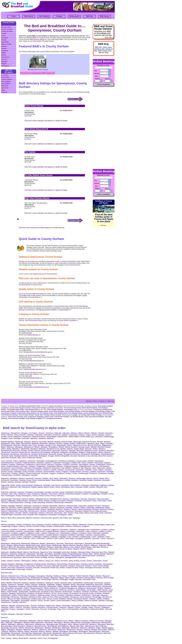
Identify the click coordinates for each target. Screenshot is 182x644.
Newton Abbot (88, 554)
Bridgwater (65, 452)
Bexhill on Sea (51, 445)
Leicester (19, 531)
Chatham (107, 463)
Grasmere (78, 501)
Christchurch (6, 468)
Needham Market (16, 552)
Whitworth (83, 628)
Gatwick (25, 499)
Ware (3, 623)
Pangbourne (29, 564)
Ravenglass (41, 576)
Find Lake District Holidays (94, 417)
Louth (94, 537)
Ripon (67, 578)
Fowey (18, 496)
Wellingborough (52, 624)
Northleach (101, 556)
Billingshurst (29, 447)
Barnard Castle (6, 27)
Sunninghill (25, 601)
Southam (58, 592)
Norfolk (4, 556)
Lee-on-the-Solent (8, 531)
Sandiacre (49, 583)
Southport (77, 592)
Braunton (15, 452)
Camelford (62, 461)
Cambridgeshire (52, 461)
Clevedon (14, 470)
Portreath (36, 568)
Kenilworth (27, 525)
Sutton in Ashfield (91, 601)
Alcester (42, 433)
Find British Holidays (62, 417)
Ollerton (42, 561)
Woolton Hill (57, 633)
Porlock (4, 568)
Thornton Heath (52, 607)
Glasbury (66, 499)
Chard (84, 463)
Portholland (20, 568)
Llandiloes (71, 535)
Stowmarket (26, 599)
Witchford (13, 631)
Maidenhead (26, 544)
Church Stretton (17, 468)
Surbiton (34, 601)
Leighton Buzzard (53, 531)
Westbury (30, 626)
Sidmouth (39, 588)
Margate (10, 545)
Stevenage (96, 595)
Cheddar (12, 465)
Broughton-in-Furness (72, 454)
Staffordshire (6, 595)
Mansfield (88, 544)
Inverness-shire (46, 518)
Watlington (12, 624)
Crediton (22, 473)
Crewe (28, 473)
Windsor (80, 630)
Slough (10, 590)
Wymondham (64, 635)
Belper (103, 444)
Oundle (83, 561)
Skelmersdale (91, 588)
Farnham (48, 492)
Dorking (22, 480)
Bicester (91, 445)
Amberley (30, 435)
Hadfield (4, 506)
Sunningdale (15, 601)
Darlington (4, 38)
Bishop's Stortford (98, 447)
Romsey (100, 578)
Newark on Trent (46, 552)
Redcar (65, 576)
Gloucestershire (103, 499)
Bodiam (63, 449)
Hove (24, 515)
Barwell (100, 442)
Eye (105, 487)
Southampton (23, 592)
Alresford (109, 433)
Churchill (28, 468)
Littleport (75, 533)
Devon (96, 478)
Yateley (9, 638)
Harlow (20, 508)
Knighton (86, 526)
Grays (94, 501)
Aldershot (66, 433)
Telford (58, 606)
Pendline (84, 564)
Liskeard (51, 533)
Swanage (109, 601)
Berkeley (109, 444)
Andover (82, 435)
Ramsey (24, 576)
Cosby (58, 472)
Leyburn (94, 531)
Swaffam (102, 601)
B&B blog (90, 16)
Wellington (63, 624)
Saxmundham (78, 583)
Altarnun (10, 435)
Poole (95, 566)
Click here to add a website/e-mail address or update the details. (46, 121)
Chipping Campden (71, 466)
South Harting (102, 590)
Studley (70, 599)
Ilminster (36, 518)
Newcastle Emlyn (84, 552)
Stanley (4, 55)
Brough (60, 454)
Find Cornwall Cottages (16, 418)
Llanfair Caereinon (38, 535)
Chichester (24, 466)
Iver (70, 518)
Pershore (4, 566)
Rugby (72, 580)
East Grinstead (27, 485)
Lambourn (5, 530)
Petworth (39, 566)
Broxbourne (86, 454)
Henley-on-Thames (107, 509)
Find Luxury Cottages (70, 415)
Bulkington (43, 456)
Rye (94, 580)
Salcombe (17, 583)
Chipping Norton (85, 466)
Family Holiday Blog (91, 413)
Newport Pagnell (68, 554)
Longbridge (37, 537)
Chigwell (32, 466)
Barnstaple (77, 442)
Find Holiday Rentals (27, 415)
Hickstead (79, 511)
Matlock (87, 545)
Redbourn (57, 576)
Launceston (64, 530)
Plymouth (56, 566)
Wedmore (20, 624)
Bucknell (5, 456)
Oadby (3, 561)
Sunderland (5, 601)
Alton (16, 435)
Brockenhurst (25, 454)
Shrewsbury (9, 588)
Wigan (98, 628)
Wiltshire (35, 630)
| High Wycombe (101, 511)
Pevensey (47, 566)
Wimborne (43, 630)
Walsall (40, 621)
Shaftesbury (90, 585)
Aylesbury (34, 438)
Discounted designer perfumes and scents (48, 408)
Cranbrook (101, 472)
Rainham (4, 576)
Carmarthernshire (7, 463)
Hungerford (43, 515)
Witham (20, 631)
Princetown (98, 568)
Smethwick (18, 590)
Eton (73, 487)
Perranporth (108, 564)
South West (5, 77)
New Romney (34, 552)
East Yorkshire (75, 485)
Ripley (62, 578)
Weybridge (5, 628)
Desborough (81, 478)
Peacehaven (52, 564)
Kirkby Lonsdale (46, 526)
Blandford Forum (53, 449)
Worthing (107, 633)
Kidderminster (65, 525)
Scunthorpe (99, 583)
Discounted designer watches (21, 408)
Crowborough (83, 473)
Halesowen (28, 506)
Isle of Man (64, 518)
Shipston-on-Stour (85, 586)
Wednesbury (30, 624)
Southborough (35, 592)
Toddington (106, 607)
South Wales (92, 590)
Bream (22, 452)
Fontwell (78, 494)
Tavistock (41, 606)
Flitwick (62, 494)
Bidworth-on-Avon (80, 445)
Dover (35, 480)
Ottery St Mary (74, 561)
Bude (11, 456)
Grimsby (28, 503)
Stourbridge (97, 597)
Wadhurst (14, 621)
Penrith (91, 564)
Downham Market (44, 480)
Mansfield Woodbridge (101, 544)
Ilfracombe (21, 518)
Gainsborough (6, 499)
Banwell (50, 442)
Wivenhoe (34, 631)
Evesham (79, 487)
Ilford (14, 518)
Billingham (19, 447)
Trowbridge (52, 609)
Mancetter (60, 544)
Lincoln (108, 531)
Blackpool (34, 449)
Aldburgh (58, 433)
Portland (29, 568)
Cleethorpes (5, 470)
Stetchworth (86, 595)
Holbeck (42, 513)
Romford (80, 578)
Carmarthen (99, 461)
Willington (4, 61)
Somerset (63, 590)
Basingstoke (5, 444)
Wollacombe (38, 633)
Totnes (28, 609)
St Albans (31, 593)
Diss (107, 478)
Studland (62, 599)
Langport (38, 530)
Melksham (103, 545)
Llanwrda (89, 535)
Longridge (62, 537)
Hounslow (18, 515)
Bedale (66, 444)
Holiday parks (74, 16)
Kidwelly (75, 525)
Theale (12, 607)
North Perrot (20, 556)
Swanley (15, 602)
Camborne (32, 461)
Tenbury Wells (76, 606)
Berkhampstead (7, 445)
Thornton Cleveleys (38, 607)
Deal (51, 478)
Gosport (47, 501)
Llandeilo (105, 533)
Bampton (28, 442)
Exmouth (100, 487)
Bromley (35, 454)
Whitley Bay (56, 628)
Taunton (34, 606)
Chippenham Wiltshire (55, 466)
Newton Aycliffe (6, 44)
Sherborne (42, 586)
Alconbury (49, 433)
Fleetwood (36, 494)
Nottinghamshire (71, 558)
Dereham (72, 478)
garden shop (49, 417)
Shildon (4, 53)
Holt (65, 513)
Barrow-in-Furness (89, 442)
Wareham (9, 623)
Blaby (9, 449)
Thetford (19, 607)
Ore (53, 561)
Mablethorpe (5, 544)
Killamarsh (83, 525)
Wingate (4, 64)
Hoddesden (33, 513)
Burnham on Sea (84, 456)
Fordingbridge (95, 494)
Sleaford (107, 588)
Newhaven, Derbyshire (18, 554)
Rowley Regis (46, 580)
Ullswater (11, 614)
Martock (72, 545)
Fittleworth (22, 494)
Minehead (96, 547)
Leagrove (73, 530)
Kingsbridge (6, 526)
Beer (98, 444)
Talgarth (12, 606)
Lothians (75, 537)
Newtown (110, 554)
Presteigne (89, 568)
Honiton (71, 513)
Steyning (104, 595)
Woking (56, 631)
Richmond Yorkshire (8, 578)
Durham (4, 40)
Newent (111, 552)
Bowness (65, 451)
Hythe (70, 515)
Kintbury (22, 526)
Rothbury (14, 580)
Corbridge (18, 472)
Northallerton (66, 556)
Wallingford (23, 621)
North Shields (31, 556)
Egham (111, 485)
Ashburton (26, 437)
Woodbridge (5, 633)
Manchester (69, 544)
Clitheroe (39, 470)
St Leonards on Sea (87, 593)
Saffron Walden (7, 583)
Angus (88, 435)
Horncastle (94, 513)
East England (5, 84)
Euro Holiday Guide (75, 413)
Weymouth (14, 628)
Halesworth (37, 506)
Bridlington (74, 452)
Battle (18, 444)
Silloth (46, 588)
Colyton (101, 470)
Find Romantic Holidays (10, 415)
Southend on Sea (48, 592)
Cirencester (56, 468)
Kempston (11, 525)
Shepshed (22, 586)
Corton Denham (49, 472)
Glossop (84, 499)
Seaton (28, 585)
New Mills (40, 554)
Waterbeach (96, 623)
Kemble (4, 525)
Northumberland (7, 558)
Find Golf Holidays (88, 411)
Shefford (4, 586)
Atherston (99, 437)
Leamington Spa (83, 530)
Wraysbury (21, 635)
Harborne (4, 508)
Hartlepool (45, 508)
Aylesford (42, 438)
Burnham (74, 456)
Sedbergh (42, 585)
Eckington (85, 485)
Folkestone (70, 494)
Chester (92, 465)
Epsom (46, 487)
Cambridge (41, 461)
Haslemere (61, 508)
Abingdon (25, 433)
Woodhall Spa (27, 633)
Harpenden (27, 508)
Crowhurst (93, 473)
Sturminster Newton (81, 599)
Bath (13, 444)
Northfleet (11, 556)
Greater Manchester (16, 503)
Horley (87, 513)
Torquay (13, 609)
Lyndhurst (87, 539)
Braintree (102, 451)
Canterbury (71, 461)
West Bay (110, 624)
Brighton (94, 452)
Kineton (91, 525)
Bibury (70, 445)
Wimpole (19, 630)
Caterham (40, 463)
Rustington (87, 580)
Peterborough (14, 566)
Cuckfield (17, 475)
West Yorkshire (101, 626)
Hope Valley (79, 513)
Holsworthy (58, 513)
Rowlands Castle (34, 580)
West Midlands (63, 626)
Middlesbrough (32, 547)
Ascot (10, 437)
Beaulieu (52, 444)
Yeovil (40, 638)
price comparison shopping (34, 417)
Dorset (29, 480)
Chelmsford (20, 465)
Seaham (4, 49)
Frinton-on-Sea (44, 496)
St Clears (47, 593)
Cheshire (66, 465)
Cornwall (31, 472)
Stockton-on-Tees (35, 597)
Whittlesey (75, 628)
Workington (73, 631)
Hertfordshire (52, 511)
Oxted (105, 561)
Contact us (103, 401)
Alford (80, 433)
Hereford (4, 511)
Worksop (99, 633)
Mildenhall (59, 547)
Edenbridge (94, 485)
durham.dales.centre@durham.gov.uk (36, 387)
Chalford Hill (76, 463)
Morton (83, 549)
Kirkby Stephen (59, 526)
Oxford (89, 561)
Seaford (107, 583)
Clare (94, 468)
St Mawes (99, 593)
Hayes (107, 508)
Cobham (61, 470)
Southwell (94, 592)
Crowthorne (102, 473)
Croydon (111, 473)
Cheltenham (30, 465)
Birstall (61, 447)
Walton (71, 621)
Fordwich (104, 494)
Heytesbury (70, 511)
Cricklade (45, 473)
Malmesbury (51, 544)
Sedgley (59, 585)
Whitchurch (29, 628)
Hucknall (31, 515)
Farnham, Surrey (58, 492)
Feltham (95, 492)
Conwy (10, 472)
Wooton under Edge (8, 635)
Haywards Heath (34, 509)
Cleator (109, 468)
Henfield (96, 509)
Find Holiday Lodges (103, 411)
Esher (52, 487)
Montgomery (44, 549)
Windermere (71, 630)
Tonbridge (5, 609)
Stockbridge (5, 597)
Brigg (88, 452)
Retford (99, 576)
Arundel (4, 437)
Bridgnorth (55, 452)
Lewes (88, 531)
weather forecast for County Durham (45, 274)
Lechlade (104, 530)
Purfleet (29, 569)
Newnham (58, 554)
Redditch (72, 576)
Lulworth (26, 539)
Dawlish (46, 478)
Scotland (4, 92)
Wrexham (45, 635)
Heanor (43, 509)
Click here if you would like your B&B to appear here (37, 73)
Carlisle (91, 461)
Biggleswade (107, 445)
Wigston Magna (107, 628)
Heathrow (59, 509)
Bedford (73, 444)
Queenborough (6, 573)
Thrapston (63, 607)
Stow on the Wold (14, 599)
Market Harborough (33, 545)
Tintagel (84, 607)
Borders (102, 449)
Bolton (95, 449)
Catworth (48, 463)
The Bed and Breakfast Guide (30, 406)
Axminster (25, 438)
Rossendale (5, 580)
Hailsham (19, 506)
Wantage (108, 621)
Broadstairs (5, 454)
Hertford (43, 511)
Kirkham (69, 526)
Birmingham (53, 447)
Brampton (111, 451)
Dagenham (5, 478)
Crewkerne (61, 473)
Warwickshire (76, 623)
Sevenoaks (81, 585)
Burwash (13, 458)
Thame (110, 606)
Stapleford (69, 595)
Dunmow (18, 482)
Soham (34, 590)
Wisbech (5, 631)
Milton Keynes (86, 547)
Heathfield (51, 509)
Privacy (89, 401)
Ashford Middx (74, 437)
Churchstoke (37, 468)
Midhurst (50, 547)
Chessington (83, 465)
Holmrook (49, 513)
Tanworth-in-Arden (23, 606)
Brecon (28, 452)
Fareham (21, 492)
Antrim (94, 435)
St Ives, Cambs (63, 593)
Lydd (56, 539)
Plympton (64, 566)
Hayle (3, 509)
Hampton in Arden (94, 506)
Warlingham (18, 623)
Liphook (44, 533)
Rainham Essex (14, 576)
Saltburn (33, 583)
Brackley (72, 451)
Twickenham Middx (97, 609)
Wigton (4, 630)
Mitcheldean (13, 549)
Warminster (49, 623)
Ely (20, 487)
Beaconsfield (26, 444)
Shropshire (19, 588)
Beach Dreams (56, 415)
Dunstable (106, 480)
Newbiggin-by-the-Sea (61, 552)
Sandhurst (41, 583)
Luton (33, 539)
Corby (25, 472)
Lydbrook (49, 539)
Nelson (26, 552)
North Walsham (43, 556)
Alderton (74, 433)
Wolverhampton (95, 631)
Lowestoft (12, 539)
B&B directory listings (37, 39)
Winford (87, 630)
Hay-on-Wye (22, 509)
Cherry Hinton (41, 465)
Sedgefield (5, 51)
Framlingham (26, 496)
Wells (70, 624)
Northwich (18, 558)
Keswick (48, 525)
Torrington (20, 609)
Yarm (3, 638)
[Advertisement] (103, 128)
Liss (57, 533)
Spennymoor (5, 57)
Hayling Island (11, 509)
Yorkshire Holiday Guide (39, 411)
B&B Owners (105, 16)
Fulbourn (60, 496)
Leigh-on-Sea (40, 531)
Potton (62, 568)
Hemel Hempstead (85, 509)
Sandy (57, 583)
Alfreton (87, 433)
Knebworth (77, 526)
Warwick (67, 623)
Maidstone (35, 544)
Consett (4, 33)
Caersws (9, 461)
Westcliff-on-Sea (40, 626)
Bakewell (4, 442)
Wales (3, 90)
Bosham (24, 451)
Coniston (108, 470)
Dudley (90, 480)
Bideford (98, 445)
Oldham (35, 561)
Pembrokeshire (74, 564)
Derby (56, 478)
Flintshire (44, 494)
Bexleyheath (62, 445)
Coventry (85, 472)
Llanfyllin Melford (52, 535)
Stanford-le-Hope (44, 595)
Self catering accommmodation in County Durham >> (53, 310)
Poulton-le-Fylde (72, 568)
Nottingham (60, 558)
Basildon (107, 442)
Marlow (66, 545)
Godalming (11, 501)
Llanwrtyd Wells (99, 535)
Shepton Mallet (32, 586)
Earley (18, 485)
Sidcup (32, 588)
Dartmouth (30, 478)
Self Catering (44, 16)
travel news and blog (15, 417)
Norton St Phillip (41, 558)
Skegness (82, 588)
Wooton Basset (68, 633)
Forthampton (10, 496)
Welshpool (102, 624)
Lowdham (101, 537)
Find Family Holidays (56, 411)
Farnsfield (69, 492)
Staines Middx (23, 595)
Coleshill (88, 470)
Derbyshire (64, 478)
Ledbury (111, 530)
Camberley (23, 461)
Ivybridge (76, 518)
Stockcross (15, 597)
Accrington (33, 433)
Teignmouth (50, 606)
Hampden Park (72, 506)
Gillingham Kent (56, 499)
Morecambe (54, 549)
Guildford (49, 503)
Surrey (40, 601)
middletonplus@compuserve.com (35, 369)
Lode (13, 537)
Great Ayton (102, 501)
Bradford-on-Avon (91, 451)
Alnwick (101, 433)
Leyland (102, 531)
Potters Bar (55, 568)
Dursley (25, 482)
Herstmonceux (34, 511)
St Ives (54, 593)
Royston (55, 580)
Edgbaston (104, 485)
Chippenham (41, 466)
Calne (15, 461)
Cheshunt (74, 465)
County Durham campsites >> (68, 321)
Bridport (82, 452)
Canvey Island (82, 461)
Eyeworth (4, 489)
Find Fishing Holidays (73, 411)
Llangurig (63, 535)
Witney (27, 631)
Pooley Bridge (103, 566)
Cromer (69, 473)
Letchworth (80, 531)
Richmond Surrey (23, 578)
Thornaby (26, 607)
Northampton (76, 556)
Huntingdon (62, 515)
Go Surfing (82, 415)
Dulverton (97, 480)
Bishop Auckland (7, 29)
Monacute (35, 549)
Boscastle (16, 451)
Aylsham (50, 438)
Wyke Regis (54, 635)
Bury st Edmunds (29, 458)
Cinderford (47, 468)
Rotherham (23, 580)
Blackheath (25, 449)
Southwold (102, 592)
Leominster (71, 531)
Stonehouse (75, 597)
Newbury (74, 552)
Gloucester (92, 499)
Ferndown (5, 494)
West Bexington (7, 626)
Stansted (61, 595)
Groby (34, 503)
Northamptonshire (89, 556)
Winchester (62, 630)
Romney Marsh (90, 578)
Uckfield (4, 614)
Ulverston (20, 614)
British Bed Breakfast (90, 408)
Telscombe (66, 606)
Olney (48, 561)
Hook (101, 513)
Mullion (90, 549)
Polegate (72, 566)
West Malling (52, 626)
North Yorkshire (28, 558)
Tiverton (97, 607)
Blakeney (42, 449)
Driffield (67, 480)
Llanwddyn (80, 535)
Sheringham (52, 586)
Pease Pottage (62, 564)
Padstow (4, 564)
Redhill (79, 576)
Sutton (53, 601)
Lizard (89, 533)
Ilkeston (29, 518)
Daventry (38, 478)
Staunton (77, 595)
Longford (45, 537)
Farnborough (39, 492)
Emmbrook (26, 487)
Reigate (92, 576)
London (19, 537)
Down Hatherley (58, 480)
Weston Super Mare (77, 626)
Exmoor (92, 487)
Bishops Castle (84, 447)
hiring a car (34, 261)
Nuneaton (82, 558)
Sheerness (99, 585)
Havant (83, 508)
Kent (34, 525)
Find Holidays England (34, 418)
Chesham (58, 465)
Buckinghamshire (108, 454)
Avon (11, 438)
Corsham (39, 472)
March (3, 545)
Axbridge (17, 438)
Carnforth (19, 463)
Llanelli (27, 535)
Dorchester (14, 480)
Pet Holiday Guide (47, 413)
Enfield (34, 487)
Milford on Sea (69, 547)
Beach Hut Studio (56, 406)
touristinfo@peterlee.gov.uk (33, 378)
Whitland (48, 628)
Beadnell (35, 444)
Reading (49, 576)
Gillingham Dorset (42, 499)
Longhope (54, 537)
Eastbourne (38, 485)
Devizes (90, 478)
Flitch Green (53, 494)
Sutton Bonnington (63, 601)
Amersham (48, 435)
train (58, 261)
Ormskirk (64, 561)
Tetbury (94, 606)
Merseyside (21, 547)
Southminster (67, 592)
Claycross (101, 468)
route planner (26, 285)
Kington (15, 526)
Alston (3, 435)
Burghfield (66, 456)
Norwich (51, 558)
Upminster (28, 614)
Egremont (5, 487)
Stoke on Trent (48, 597)
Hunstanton (53, 515)
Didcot (102, 478)
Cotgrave (65, 472)
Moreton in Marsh (66, 549)
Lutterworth (41, 539)
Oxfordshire (97, 561)
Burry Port (102, 456)
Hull (36, 515)
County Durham (75, 472)
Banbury (35, 442)
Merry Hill (12, 547)
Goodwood (33, 501)
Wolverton (105, 631)
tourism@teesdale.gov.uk (32, 335)
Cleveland (23, 470)
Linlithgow (30, 533)
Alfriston (94, 433)
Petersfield (31, 566)
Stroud (56, 599)
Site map (111, 401)
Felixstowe (87, 492)
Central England (6, 79)
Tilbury (78, 607)
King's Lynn (110, 525)
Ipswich (56, 518)
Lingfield (22, 533)
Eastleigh (47, 485)
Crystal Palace (7, 475)
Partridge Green (40, 564)
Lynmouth (96, 539)
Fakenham (5, 492)
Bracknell (80, 451)
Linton (38, 533)
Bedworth (91, 444)
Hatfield (76, 508)
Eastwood (65, 485)
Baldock (11, 442)
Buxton (39, 458)
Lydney (61, 539)
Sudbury (92, 599)
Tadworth (4, 606)
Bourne (38, 451)
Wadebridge (5, 621)
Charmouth (99, 463)
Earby (13, 485)
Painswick (19, 564)
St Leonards (74, 593)
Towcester (35, 609)
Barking (57, 442)
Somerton (71, 590)
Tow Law (4, 59)
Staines (14, 595)
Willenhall (27, 630)
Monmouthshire (24, 549)
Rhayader (106, 576)
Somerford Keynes (51, 590)
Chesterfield (101, 465)
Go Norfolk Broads (77, 417)
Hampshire (83, 506)
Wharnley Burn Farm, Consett (38, 70)
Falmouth (13, 492)
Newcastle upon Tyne (100, 552)
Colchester (80, 470)
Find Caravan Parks (35, 321)
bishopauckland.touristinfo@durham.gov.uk (38, 352)
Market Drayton (19, 545)
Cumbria (34, 475)
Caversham (57, 463)
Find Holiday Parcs (71, 410)
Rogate (73, 578)
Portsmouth (45, 568)
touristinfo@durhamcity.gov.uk (34, 361)
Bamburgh (19, 442)
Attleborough (109, 437)
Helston (74, 509)
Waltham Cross (62, 621)
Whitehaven (39, 628)
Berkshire (17, 445)
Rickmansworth (36, 578)
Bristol (101, 452)
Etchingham (66, 487)
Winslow (111, 630)
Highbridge (5, 513)
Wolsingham (5, 66)
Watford (4, 624)
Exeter (86, 487)
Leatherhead (95, 530)
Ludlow (19, 539)
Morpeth (76, 549)
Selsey (73, 585)
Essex (58, 487)
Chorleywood (104, 466)
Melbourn (94, 545)
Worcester (79, 633)
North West (5, 88)
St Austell (39, 593)
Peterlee (4, 46)
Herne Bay (23, 511)
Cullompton (26, 475)
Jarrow (3, 521)
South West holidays (42, 415)
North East (5, 86)
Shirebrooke (97, 586)
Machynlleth (16, 544)
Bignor (3, 447)
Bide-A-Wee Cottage (94, 415)
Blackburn (16, 449)
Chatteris (4, 465)
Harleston (12, 508)
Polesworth (80, 566)
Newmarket (31, 554)
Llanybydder (5, 537)
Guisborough (59, 503)
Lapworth (46, 530)
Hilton (12, 513)
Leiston (63, 531)
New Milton (49, 554)
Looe (69, 537)
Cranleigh (110, 472)
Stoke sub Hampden (62, 597)
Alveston (22, 435)
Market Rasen (46, 545)
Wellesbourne (40, 624)
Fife (11, 494)
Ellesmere (14, 487)
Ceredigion (66, 463)
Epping (40, 487)
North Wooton (55, 556)
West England (6, 81)
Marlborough (57, 545)
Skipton (100, 588)
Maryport (80, 545)
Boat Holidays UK (33, 413)
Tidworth (71, 607)
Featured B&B (31, 38)
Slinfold (4, 590)
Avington (4, 438)
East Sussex (56, 485)
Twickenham (85, 609)
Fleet (29, 494)
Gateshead (16, 499)
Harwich (53, 508)
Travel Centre (85, 261)
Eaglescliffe (5, 42)
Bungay (51, 456)
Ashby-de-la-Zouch (38, 437)
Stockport (24, 597)
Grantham (70, 501)
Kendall (19, 525)
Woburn (49, 631)
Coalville (53, 470)
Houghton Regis (7, 515)
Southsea (86, 592)
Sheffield (107, 585)
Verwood (4, 618)
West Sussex (90, 626)
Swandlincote (6, 602)
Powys (82, 568)
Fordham (85, 494)
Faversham (78, 492)
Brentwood (35, 452)
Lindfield (14, 533)
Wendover (93, 624)
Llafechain (96, 533)
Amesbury (57, 435)
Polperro (89, 566)
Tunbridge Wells (73, 609)
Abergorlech (15, 433)
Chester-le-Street (7, 31)
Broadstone (15, 454)
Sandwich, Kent (66, 583)
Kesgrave (40, 525)
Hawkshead (100, 508)
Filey (15, 494)
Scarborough (89, 583)
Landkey (30, 530)
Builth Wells (33, 456)
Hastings (69, 508)
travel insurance (75, 265)
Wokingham (64, 631)
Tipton (91, 607)
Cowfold (93, 472)
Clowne (46, 470)
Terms (95, 401)
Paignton (11, 564)
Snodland (27, 590)
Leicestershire (29, 531)
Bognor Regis (79, 449)
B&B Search (29, 16)
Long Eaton (27, 537)
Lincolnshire (5, 533)
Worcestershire (89, 633)
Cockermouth (70, 470)
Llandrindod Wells (17, 535)
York (45, 638)
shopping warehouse (54, 418)
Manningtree (79, 544)
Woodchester (16, 633)
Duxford (32, 482)
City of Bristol (66, 468)
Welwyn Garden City (81, 624)
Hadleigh (11, 506)
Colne (95, 470)
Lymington (79, 539)
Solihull (41, 590)
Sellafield (66, 585)
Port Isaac (11, 568)
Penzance (99, 564)
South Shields (81, 590)
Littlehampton (65, 533)
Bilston (37, 447)
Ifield (9, 518)
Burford (58, 456)
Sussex (47, 601)
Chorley (95, 466)
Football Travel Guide (18, 413)
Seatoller (21, 585)
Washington (86, 623)
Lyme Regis (70, 539)
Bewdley (41, 445)
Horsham (108, 513)
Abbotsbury (5, 433)
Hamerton (62, 506)
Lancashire (14, 530)
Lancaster (23, 530)
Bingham (44, 447)
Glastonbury (75, 499)
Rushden (79, 580)
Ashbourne (17, 437)
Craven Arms (6, 473)
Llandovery (5, 535)
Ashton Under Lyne (87, 437)
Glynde (4, 501)
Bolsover (88, 449)
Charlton (90, 463)
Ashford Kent (62, 437)
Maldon (43, 544)
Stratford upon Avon (38, 599)
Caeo (3, 461)
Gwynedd (68, 503)
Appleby (101, 435)
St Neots (106, 593)
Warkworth (40, 623)
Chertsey (50, 465)
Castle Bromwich (29, 463)
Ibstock (4, 518)
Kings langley (100, 525)
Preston (106, 568)
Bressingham (45, 452)
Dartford (22, 478)
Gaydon (32, 499)
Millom (78, 547)
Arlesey (108, 435)
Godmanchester (22, 501)
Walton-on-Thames (82, 621)
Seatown (34, 585)
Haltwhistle (53, 506)
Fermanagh (104, 492)
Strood (49, 599)
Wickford (92, 628)
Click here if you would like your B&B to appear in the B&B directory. (42, 228)
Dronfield (83, 480)
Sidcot (26, 588)
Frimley (35, 496)
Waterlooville (106, 623)
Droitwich (75, 480)
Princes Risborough (8, 569)
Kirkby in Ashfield (33, 526)
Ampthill (65, 435)
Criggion (53, 473)
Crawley (15, 473)
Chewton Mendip (13, 466)
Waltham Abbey (49, 621)
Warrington (58, 623)
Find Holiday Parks (32, 410)
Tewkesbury (102, 606)
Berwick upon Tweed (29, 445)
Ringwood (54, 578)
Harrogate (36, 508)
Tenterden (86, 606)
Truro (64, 609)
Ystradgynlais (53, 638)
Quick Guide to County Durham (43, 41)
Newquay (78, 554)
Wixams (42, 631)
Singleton (63, 588)
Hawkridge (90, 508)
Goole (41, 501)
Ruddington (64, 580)
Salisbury (25, 583)
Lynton (103, 539)
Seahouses (12, 585)
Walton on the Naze (97, 621)
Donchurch (5, 480)
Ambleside (39, 435)
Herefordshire (14, 511)
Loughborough (85, 537)
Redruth (85, 576)
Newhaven (5, 554)
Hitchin (25, 513)
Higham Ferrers (89, 511)
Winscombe (103, 630)
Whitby (21, 628)
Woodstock (47, 633)
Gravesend (87, 501)
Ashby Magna (51, 437)
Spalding (12, 593)
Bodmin (70, 449)
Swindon (22, 602)
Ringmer (46, 578)
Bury (20, 458)
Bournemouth (46, 451)
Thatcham (5, 607)
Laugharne (54, 530)
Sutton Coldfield (77, 601)
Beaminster (44, 444)
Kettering (56, 525)
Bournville (56, 451)
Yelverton (33, 638)
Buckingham (96, 454)
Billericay (10, 447)
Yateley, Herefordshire (21, 638)
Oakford (10, 561)
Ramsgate (32, 576)
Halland (45, 506)
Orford (57, 561)
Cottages (59, 16)
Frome (53, 496)
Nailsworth (5, 552)
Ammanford (73, 435)
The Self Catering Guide (72, 408)
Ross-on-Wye (109, 578)
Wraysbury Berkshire (33, 635)
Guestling (41, 503)
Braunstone (6, 452)
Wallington (32, 621)
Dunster (4, 482)
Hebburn (67, 509)
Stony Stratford (86, 597)
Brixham (108, 452)
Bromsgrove (43, 454)
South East (5, 75)
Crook (3, 36)
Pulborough (21, 569)
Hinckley (19, 513)
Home (14, 16)
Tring (59, 609)
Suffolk (99, 599)
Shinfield (74, 586)
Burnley (95, 456)
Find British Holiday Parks (103, 410)
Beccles (59, 444)
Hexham (61, 511)
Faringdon (29, 492)
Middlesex (42, 547)
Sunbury (106, 599)
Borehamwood (6, 451)
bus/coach (51, 261)
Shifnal (60, 586)
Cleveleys (31, 470)
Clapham (88, 468)
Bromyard (53, 454)
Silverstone (54, 588)
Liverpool (82, 533)
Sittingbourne (72, 588)
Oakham (17, 561)
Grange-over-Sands (58, 501)
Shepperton (13, 586)
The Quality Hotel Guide (27, 295)
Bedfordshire (82, 444)
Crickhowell (36, 473)
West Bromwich (19, 626)
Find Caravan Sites (8, 411)
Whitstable (66, 628)
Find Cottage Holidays (55, 410)
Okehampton (26, 561)
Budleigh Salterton (21, 456)
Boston (31, 451)
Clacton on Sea (78, 468)
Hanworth (105, 506)
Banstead (43, 442)
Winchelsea (52, 630)
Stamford (33, 595)
